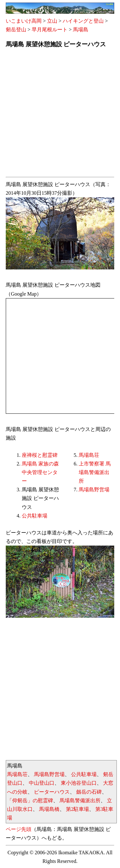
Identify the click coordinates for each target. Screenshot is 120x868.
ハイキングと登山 (83, 21)
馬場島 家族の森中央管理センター (40, 472)
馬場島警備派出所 (80, 800)
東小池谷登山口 (79, 783)
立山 (52, 21)
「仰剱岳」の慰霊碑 (30, 800)
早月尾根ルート (50, 30)
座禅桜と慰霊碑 (40, 455)
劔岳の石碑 (89, 792)
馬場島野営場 (94, 490)
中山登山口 (42, 783)
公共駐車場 (35, 516)
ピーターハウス (52, 792)
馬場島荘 (89, 455)
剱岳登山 (16, 30)
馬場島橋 (49, 809)
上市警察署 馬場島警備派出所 (95, 472)
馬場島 (81, 30)
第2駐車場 (77, 809)
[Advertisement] (60, 114)
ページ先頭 (19, 829)
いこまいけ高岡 (24, 21)
